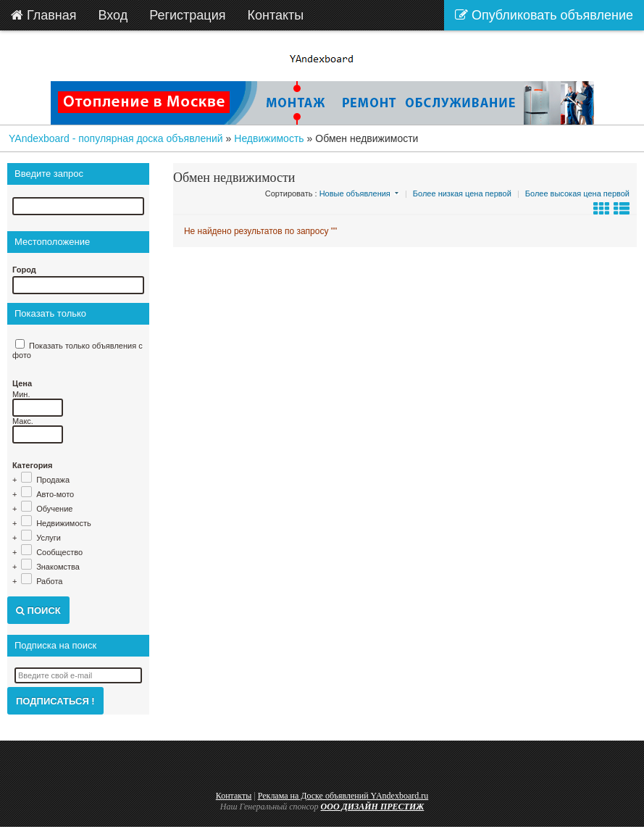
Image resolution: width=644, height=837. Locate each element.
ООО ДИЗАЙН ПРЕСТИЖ (373, 807)
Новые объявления (355, 193)
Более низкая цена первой (462, 193)
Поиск (38, 611)
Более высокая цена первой (577, 193)
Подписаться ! (55, 701)
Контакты (234, 796)
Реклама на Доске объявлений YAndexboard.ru (343, 796)
